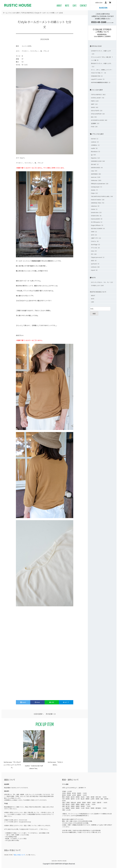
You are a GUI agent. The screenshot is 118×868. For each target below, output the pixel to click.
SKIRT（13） (95, 104)
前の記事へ (39, 714)
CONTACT (83, 5)
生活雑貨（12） (95, 123)
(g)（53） (94, 155)
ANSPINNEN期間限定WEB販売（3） (101, 82)
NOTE (67, 5)
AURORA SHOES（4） (97, 168)
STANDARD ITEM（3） (97, 76)
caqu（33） (94, 171)
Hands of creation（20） (98, 200)
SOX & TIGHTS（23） (97, 111)
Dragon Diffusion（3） (97, 225)
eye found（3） (95, 264)
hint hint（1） (95, 139)
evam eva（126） (96, 177)
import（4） (95, 270)
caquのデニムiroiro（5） (98, 79)
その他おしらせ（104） (98, 285)
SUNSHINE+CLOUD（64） (98, 161)
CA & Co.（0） (95, 241)
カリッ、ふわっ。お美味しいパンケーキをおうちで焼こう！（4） (102, 71)
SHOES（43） (95, 107)
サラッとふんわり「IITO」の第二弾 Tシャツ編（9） (102, 59)
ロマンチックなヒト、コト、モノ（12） (102, 282)
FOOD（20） (95, 127)
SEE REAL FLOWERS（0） (98, 228)
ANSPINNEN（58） (96, 174)
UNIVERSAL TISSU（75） (98, 203)
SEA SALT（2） (95, 164)
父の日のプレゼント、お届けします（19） (101, 52)
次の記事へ (51, 714)
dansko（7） (95, 190)
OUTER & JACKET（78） (98, 98)
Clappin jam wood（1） (98, 257)
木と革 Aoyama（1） (97, 222)
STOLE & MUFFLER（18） (98, 114)
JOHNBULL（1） (96, 145)
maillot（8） (95, 148)
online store (99, 3)
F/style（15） (95, 193)
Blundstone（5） (96, 151)
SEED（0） (94, 260)
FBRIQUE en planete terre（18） (100, 184)
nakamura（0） (96, 206)
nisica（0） (94, 251)
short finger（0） (96, 244)
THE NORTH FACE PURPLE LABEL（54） (102, 196)
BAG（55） (94, 117)
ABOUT (59, 5)
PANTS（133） (95, 101)
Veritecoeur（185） (97, 180)
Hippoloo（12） (96, 158)
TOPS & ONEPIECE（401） (99, 94)
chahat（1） (95, 209)
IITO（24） (94, 254)
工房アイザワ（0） (96, 238)
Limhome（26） (96, 267)
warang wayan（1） (97, 187)
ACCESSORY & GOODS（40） (99, 120)
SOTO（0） (94, 235)
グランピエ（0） (96, 248)
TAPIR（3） (94, 232)
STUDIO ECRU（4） (97, 216)
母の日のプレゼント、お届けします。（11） (102, 65)
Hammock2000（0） (97, 219)
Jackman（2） (95, 142)
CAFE (75, 5)
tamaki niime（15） (97, 212)
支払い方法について (19, 855)
